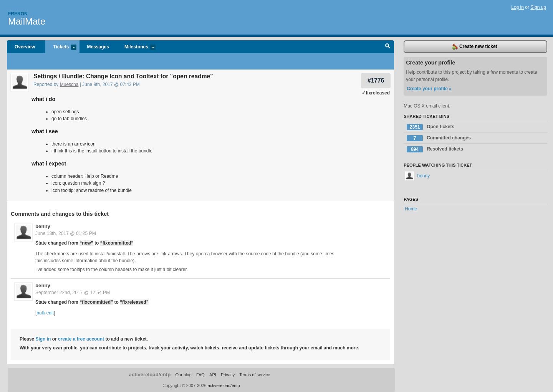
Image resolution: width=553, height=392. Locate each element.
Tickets (61, 47)
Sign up (538, 7)
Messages (98, 47)
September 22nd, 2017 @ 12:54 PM (73, 292)
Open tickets (430, 127)
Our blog (183, 374)
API (213, 374)
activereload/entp (150, 374)
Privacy (228, 374)
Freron (18, 14)
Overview (25, 47)
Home (411, 209)
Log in (517, 7)
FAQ (200, 374)
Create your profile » (429, 89)
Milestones (136, 47)
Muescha (69, 84)
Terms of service (255, 374)
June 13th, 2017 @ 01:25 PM (66, 233)
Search (388, 47)
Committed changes (439, 138)
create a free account (81, 339)
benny (43, 226)
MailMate (27, 21)
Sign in (43, 339)
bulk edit (45, 313)
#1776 (376, 80)
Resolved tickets (435, 149)
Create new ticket (475, 47)
